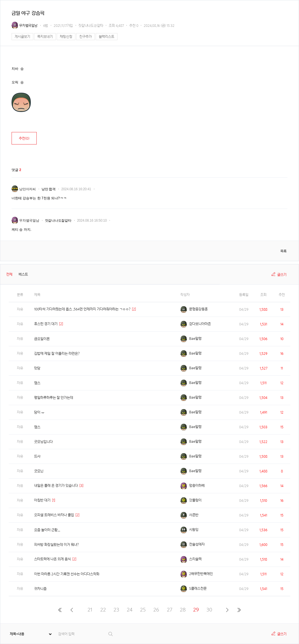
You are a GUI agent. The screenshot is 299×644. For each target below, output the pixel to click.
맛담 (37, 368)
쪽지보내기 (45, 37)
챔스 (37, 383)
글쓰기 (282, 275)
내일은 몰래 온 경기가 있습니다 (56, 486)
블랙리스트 (107, 37)
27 (170, 610)
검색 (111, 634)
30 (209, 610)
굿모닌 (39, 471)
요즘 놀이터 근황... (47, 530)
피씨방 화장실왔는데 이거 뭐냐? (56, 545)
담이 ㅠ (39, 412)
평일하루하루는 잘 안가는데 (54, 398)
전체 (9, 274)
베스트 (23, 274)
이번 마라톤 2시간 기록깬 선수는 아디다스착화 (67, 574)
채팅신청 (66, 37)
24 (130, 610)
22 (103, 610)
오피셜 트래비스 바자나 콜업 (54, 515)
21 (90, 610)
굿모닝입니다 (43, 442)
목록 (283, 251)
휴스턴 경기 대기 (46, 324)
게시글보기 (22, 37)
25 (143, 610)
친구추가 (86, 37)
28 (183, 610)
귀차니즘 (40, 589)
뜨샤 (37, 456)
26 (156, 610)
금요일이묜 (42, 339)
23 (116, 610)
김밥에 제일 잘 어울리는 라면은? (57, 354)
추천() (24, 138)
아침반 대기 (42, 500)
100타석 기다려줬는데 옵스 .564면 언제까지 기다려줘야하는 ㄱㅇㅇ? (82, 309)
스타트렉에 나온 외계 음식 (53, 559)
